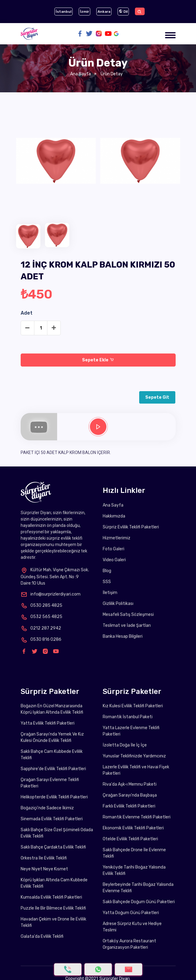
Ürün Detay (111, 74)
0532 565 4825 (41, 617)
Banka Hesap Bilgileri (123, 636)
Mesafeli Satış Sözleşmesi (128, 615)
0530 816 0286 (41, 639)
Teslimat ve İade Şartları (127, 625)
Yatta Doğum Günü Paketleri (131, 913)
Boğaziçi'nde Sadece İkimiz (47, 808)
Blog (107, 571)
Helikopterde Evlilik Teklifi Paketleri (54, 797)
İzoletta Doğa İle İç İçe (125, 745)
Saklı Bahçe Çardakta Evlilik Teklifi (53, 847)
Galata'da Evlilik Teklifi (42, 936)
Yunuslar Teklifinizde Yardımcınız (134, 756)
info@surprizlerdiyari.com (51, 594)
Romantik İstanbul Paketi (128, 717)
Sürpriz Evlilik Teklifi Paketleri (131, 527)
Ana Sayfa (81, 74)
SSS (107, 582)
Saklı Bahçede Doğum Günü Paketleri (139, 902)
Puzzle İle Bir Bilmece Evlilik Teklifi (53, 908)
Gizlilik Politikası (118, 604)
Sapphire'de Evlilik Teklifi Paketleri (53, 769)
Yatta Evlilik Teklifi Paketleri (48, 723)
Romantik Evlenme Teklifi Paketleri (137, 817)
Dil (123, 12)
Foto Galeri (113, 549)
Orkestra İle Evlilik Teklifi (44, 858)
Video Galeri (114, 560)
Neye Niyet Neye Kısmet (44, 869)
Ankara (104, 12)
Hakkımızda (114, 516)
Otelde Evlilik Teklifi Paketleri (130, 839)
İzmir (84, 12)
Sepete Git (157, 397)
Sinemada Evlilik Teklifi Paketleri (52, 819)
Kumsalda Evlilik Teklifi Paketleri (51, 897)
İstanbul (64, 12)
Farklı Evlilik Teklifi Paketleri (129, 806)
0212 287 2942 (41, 628)
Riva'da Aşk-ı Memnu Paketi (130, 784)
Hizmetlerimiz (117, 538)
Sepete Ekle (98, 360)
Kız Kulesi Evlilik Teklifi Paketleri (133, 706)
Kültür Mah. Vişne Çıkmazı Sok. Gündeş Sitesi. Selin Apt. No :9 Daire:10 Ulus (55, 576)
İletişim (110, 593)
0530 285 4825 (41, 605)
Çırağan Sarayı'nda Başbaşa (130, 795)
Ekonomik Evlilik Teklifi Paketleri (133, 828)
